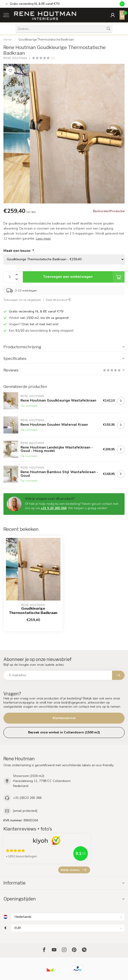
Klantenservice (64, 718)
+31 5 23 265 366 (54, 508)
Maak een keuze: (18, 251)
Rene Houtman (15, 58)
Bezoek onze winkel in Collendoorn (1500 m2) (64, 732)
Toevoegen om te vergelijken (22, 300)
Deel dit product (58, 300)
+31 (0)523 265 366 (27, 798)
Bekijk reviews (73, 870)
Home (8, 40)
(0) (53, 58)
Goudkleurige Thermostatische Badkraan (46, 40)
